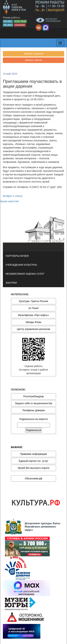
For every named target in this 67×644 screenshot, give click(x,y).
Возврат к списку (13, 196)
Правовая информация (33, 454)
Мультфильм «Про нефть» (33, 315)
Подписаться (34, 430)
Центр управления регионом (34, 329)
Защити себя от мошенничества (33, 403)
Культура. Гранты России (33, 301)
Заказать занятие (33, 60)
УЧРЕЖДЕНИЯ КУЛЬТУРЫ (21, 265)
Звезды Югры (33, 322)
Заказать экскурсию (33, 54)
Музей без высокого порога (33, 468)
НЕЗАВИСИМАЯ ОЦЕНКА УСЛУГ (25, 274)
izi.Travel (34, 308)
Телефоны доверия (33, 410)
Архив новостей (9, 201)
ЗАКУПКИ (11, 283)
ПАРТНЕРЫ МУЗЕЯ (17, 256)
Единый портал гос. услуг (33, 461)
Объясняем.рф (34, 478)
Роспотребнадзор (34, 396)
